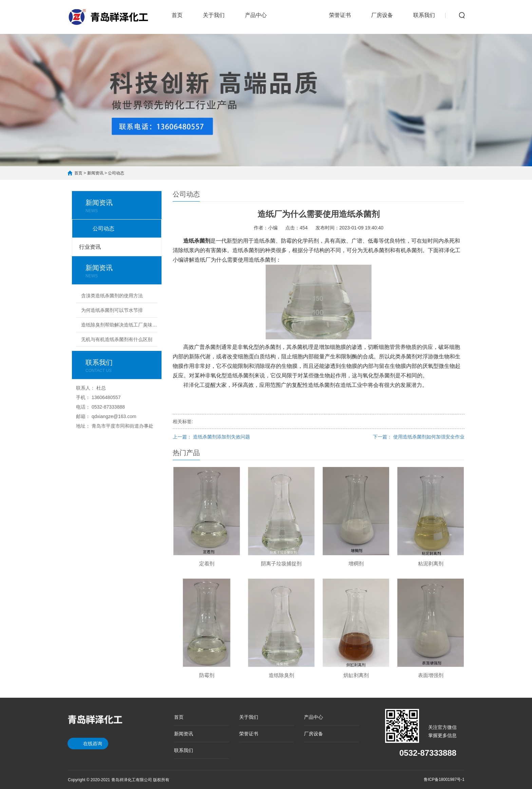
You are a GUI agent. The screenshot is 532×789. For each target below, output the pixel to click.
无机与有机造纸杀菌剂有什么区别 (117, 339)
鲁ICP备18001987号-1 (444, 779)
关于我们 (214, 15)
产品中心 (256, 15)
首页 (177, 15)
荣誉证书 (340, 15)
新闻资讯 (298, 11)
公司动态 (116, 173)
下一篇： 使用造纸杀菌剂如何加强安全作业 (419, 437)
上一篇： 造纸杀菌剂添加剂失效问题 (211, 437)
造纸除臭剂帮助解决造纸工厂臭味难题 (119, 325)
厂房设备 (382, 15)
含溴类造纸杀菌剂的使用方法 (112, 296)
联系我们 (424, 15)
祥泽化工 (194, 385)
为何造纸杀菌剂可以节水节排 (112, 310)
